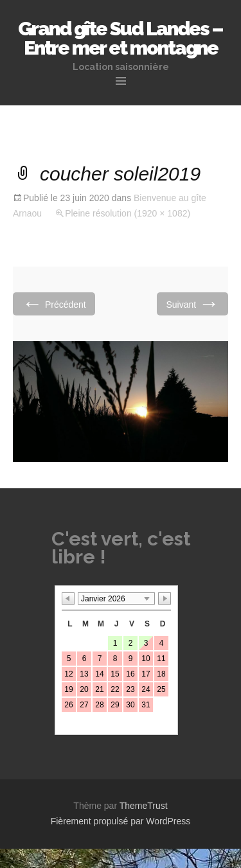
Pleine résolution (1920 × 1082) (128, 213)
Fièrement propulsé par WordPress (121, 821)
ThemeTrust (144, 806)
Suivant (192, 304)
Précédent (54, 304)
